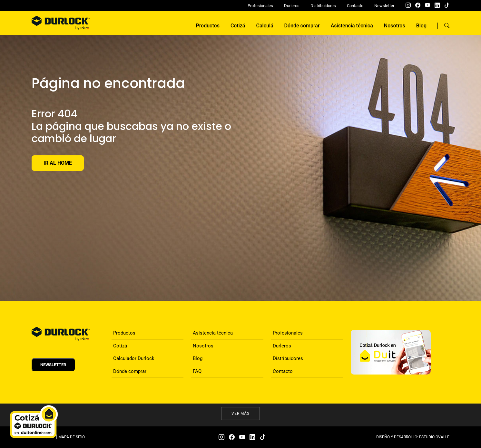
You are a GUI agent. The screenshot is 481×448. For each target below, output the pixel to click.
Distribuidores (323, 6)
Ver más (241, 414)
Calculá (265, 26)
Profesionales (260, 6)
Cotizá (238, 26)
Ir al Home (58, 163)
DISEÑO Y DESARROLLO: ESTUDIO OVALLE (413, 437)
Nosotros (395, 26)
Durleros (292, 6)
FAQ (197, 371)
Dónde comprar (302, 26)
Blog (421, 26)
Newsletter (384, 6)
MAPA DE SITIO (72, 437)
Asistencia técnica (352, 26)
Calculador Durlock (134, 358)
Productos (207, 26)
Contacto (355, 6)
